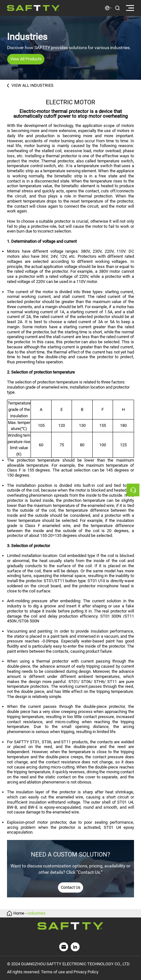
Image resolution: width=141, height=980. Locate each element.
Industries (36, 913)
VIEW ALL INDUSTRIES (30, 85)
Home (19, 913)
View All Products (26, 59)
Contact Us (71, 887)
